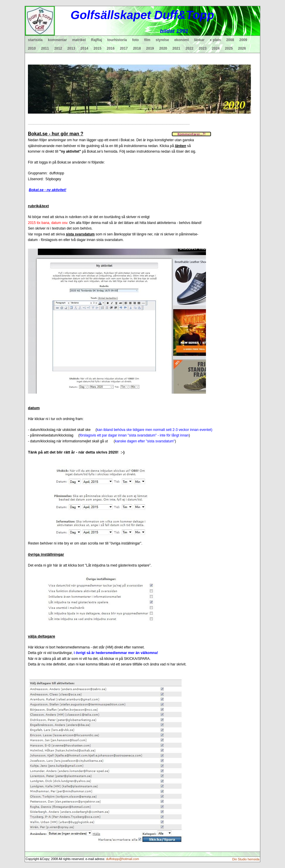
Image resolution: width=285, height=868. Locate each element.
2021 (176, 48)
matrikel (79, 40)
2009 (243, 40)
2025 (229, 48)
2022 (189, 48)
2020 (163, 48)
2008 (230, 40)
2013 (71, 48)
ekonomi (181, 40)
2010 (32, 48)
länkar (199, 40)
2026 (242, 48)
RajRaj (97, 40)
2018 (137, 48)
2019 (150, 48)
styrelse (162, 40)
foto (136, 40)
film (147, 40)
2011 (45, 48)
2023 (203, 48)
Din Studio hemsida (246, 859)
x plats (215, 40)
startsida (35, 40)
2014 (84, 48)
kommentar (57, 40)
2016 (111, 48)
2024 (216, 48)
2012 (58, 48)
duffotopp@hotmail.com (123, 859)
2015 (98, 48)
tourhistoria (117, 40)
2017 (124, 48)
